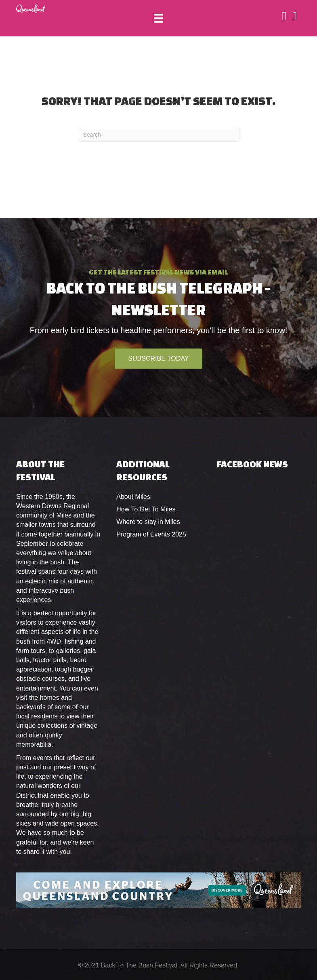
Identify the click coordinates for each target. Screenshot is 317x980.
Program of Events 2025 (151, 534)
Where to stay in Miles (148, 522)
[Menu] (158, 18)
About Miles (133, 497)
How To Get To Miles (146, 509)
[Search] (159, 135)
